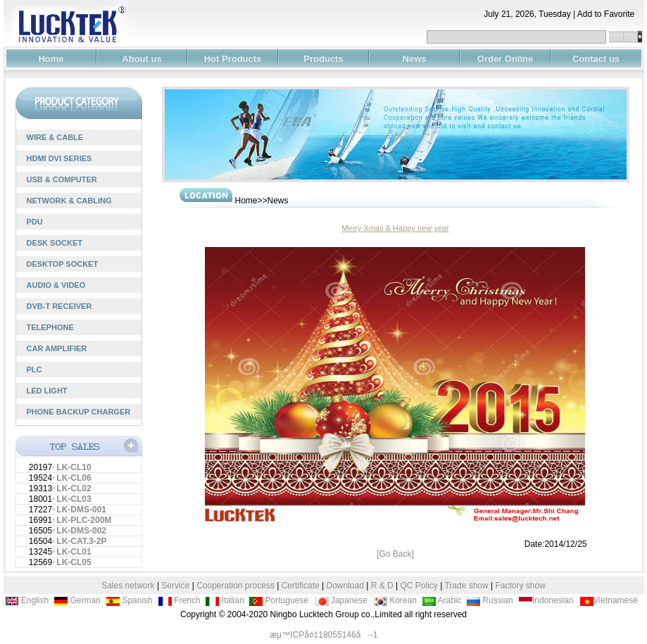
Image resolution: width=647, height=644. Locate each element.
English (27, 600)
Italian (224, 600)
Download (345, 586)
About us (142, 59)
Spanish (129, 600)
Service (175, 586)
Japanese (341, 600)
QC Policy (419, 586)
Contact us (596, 59)
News (415, 59)
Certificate (301, 586)
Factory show (520, 586)
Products (323, 59)
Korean (395, 600)
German (77, 600)
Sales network (128, 586)
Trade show (467, 586)
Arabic (442, 600)
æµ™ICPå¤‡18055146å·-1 (324, 635)
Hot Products (233, 59)
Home (51, 59)
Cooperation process (235, 586)
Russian (490, 600)
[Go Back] (395, 554)
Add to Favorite (611, 14)
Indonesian (546, 600)
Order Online (505, 59)
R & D (383, 586)
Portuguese (278, 600)
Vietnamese (609, 600)
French (179, 600)
